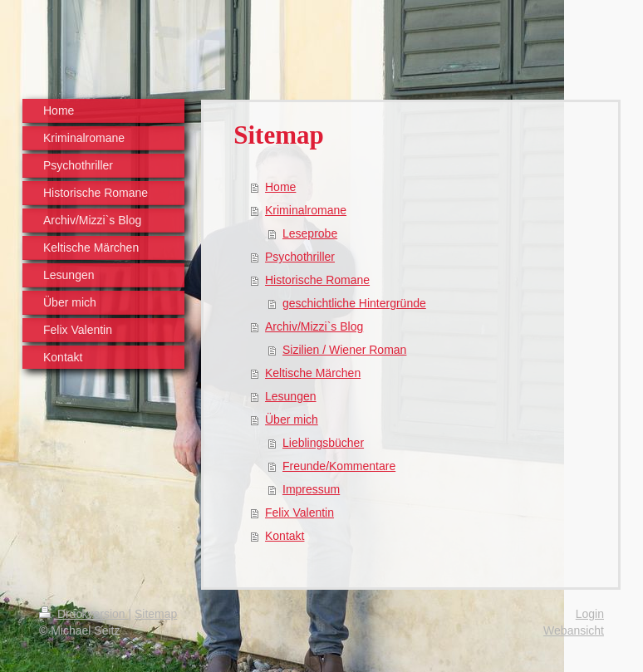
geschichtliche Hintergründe (354, 303)
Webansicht (574, 630)
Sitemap (156, 614)
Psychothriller (300, 257)
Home (280, 187)
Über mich (292, 419)
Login (590, 614)
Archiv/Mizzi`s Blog (314, 326)
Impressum (311, 489)
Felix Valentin (299, 513)
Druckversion (83, 614)
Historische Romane (317, 280)
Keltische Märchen (313, 373)
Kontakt (285, 536)
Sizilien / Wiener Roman (344, 350)
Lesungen (291, 396)
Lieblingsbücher (323, 443)
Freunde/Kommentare (339, 466)
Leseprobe (310, 233)
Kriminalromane (306, 210)
